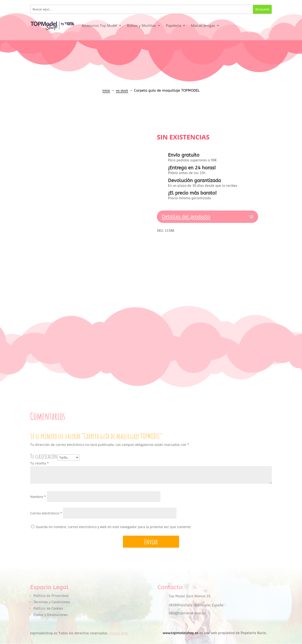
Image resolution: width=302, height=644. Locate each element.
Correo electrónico (46, 513)
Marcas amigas (203, 25)
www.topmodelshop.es (180, 633)
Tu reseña (40, 463)
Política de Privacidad (51, 596)
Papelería (173, 25)
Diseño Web (119, 633)
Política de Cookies (48, 609)
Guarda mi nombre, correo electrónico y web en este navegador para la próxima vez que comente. (114, 527)
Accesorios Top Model (99, 25)
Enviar (151, 542)
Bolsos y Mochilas (141, 25)
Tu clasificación (44, 456)
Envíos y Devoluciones (51, 615)
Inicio (106, 91)
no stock (122, 91)
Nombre (38, 497)
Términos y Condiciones (52, 602)
